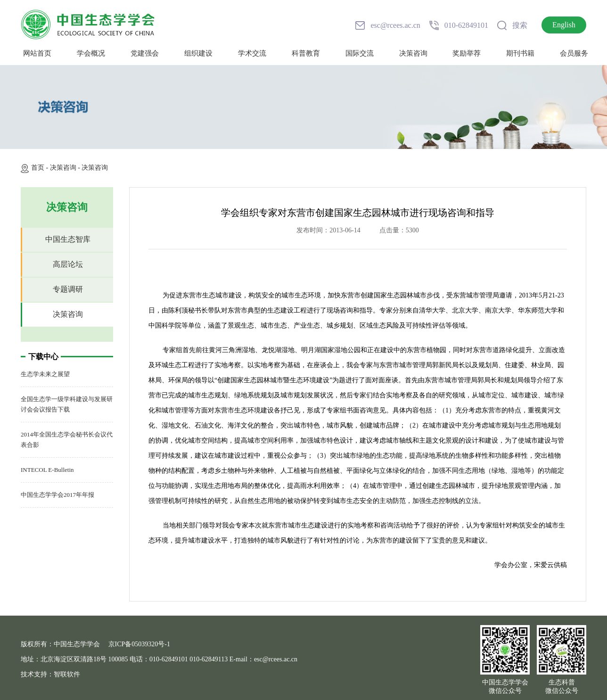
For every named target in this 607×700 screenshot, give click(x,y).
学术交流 (252, 53)
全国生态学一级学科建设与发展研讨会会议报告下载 (67, 404)
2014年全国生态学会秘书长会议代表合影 (67, 440)
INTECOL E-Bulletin (47, 470)
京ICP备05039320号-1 (139, 644)
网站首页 (37, 53)
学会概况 (91, 53)
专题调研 (68, 289)
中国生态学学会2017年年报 (57, 495)
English (564, 25)
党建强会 (145, 53)
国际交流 (360, 53)
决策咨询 (413, 53)
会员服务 (574, 53)
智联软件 (67, 674)
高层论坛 (68, 264)
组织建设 (198, 53)
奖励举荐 (467, 53)
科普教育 (306, 53)
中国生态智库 (68, 239)
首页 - (41, 168)
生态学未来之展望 (45, 374)
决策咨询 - (66, 168)
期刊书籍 (520, 53)
